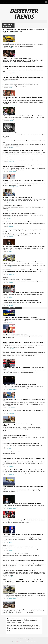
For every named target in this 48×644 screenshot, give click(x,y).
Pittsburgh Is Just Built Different (10, 133)
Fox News (11, 63)
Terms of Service (27, 642)
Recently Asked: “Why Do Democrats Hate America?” (15, 334)
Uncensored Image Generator (28, 639)
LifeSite (10, 157)
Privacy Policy (34, 642)
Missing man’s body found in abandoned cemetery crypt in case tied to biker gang (22, 262)
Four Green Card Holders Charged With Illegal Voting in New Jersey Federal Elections (23, 293)
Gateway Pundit (13, 33)
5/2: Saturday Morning (8, 43)
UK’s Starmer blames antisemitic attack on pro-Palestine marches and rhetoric (22, 504)
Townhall (10, 297)
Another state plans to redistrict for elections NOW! (15, 554)
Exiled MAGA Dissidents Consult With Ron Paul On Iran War (17, 279)
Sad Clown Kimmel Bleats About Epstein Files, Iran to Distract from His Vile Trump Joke (24, 246)
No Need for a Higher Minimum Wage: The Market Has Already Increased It (21, 160)
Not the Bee (11, 227)
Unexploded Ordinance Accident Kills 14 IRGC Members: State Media (19, 547)
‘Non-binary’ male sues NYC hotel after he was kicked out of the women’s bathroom (23, 151)
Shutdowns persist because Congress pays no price (15, 435)
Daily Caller (11, 357)
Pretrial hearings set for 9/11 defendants (12, 205)
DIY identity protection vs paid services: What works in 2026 (17, 197)
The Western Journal (12, 171)
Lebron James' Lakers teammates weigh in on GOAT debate (17, 58)
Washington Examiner (12, 390)
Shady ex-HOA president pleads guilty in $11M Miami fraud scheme (19, 570)
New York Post (12, 73)
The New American (12, 339)
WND (11, 87)
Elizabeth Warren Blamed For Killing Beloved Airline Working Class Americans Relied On (24, 352)
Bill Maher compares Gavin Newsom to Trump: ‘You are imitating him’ (19, 385)
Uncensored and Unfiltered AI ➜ (8, 26)
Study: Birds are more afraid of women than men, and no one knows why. (20, 222)
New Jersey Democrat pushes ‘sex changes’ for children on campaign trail (20, 214)
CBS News (12, 48)
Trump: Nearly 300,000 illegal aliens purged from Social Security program (20, 84)
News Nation (11, 147)
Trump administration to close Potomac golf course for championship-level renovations (24, 594)
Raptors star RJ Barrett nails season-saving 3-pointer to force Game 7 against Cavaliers (24, 519)
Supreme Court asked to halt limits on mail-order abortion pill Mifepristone (21, 301)
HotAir (11, 138)
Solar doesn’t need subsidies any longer (12, 452)
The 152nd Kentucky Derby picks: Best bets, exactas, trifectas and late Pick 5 (21, 609)
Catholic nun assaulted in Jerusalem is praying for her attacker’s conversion (21, 444)
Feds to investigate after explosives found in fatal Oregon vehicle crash (20, 317)
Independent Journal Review (14, 187)
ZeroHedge (11, 282)
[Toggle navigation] (46, 2)
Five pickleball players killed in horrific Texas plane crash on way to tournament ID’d (23, 470)
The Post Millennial (13, 105)
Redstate (10, 493)
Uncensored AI (17, 639)
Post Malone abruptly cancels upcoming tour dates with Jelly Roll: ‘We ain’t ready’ (22, 116)
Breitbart (10, 251)
